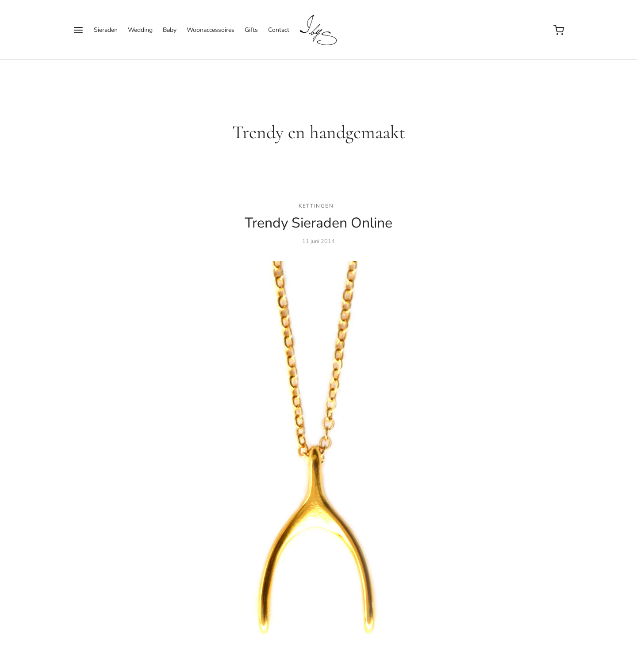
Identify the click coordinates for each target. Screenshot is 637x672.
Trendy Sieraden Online (318, 223)
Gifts (251, 30)
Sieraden (106, 30)
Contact (279, 30)
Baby (170, 30)
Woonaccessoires (211, 30)
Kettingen (316, 206)
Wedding (140, 30)
